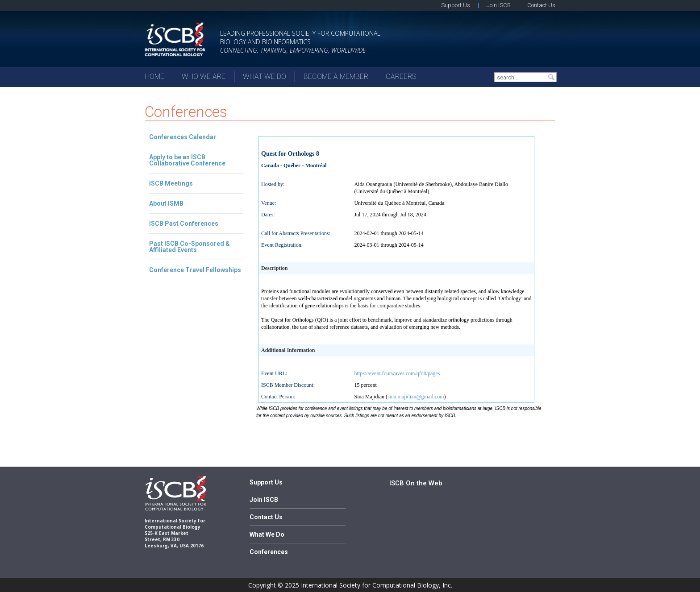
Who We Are (204, 77)
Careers (401, 77)
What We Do (265, 77)
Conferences (269, 552)
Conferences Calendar (183, 137)
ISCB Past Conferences (184, 224)
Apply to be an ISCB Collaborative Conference (187, 160)
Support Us (456, 5)
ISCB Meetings (171, 183)
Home (154, 77)
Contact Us (541, 5)
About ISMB (166, 203)
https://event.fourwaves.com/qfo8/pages (397, 373)
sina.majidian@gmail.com (416, 397)
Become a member (336, 77)
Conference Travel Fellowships (195, 270)
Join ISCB (499, 5)
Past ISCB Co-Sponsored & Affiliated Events (190, 247)
